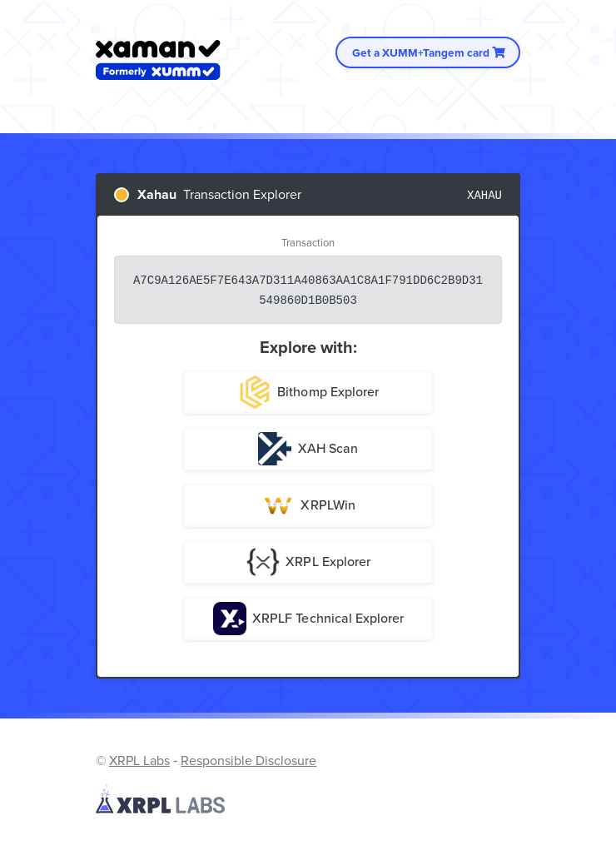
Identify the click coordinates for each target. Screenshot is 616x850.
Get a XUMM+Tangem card (427, 52)
